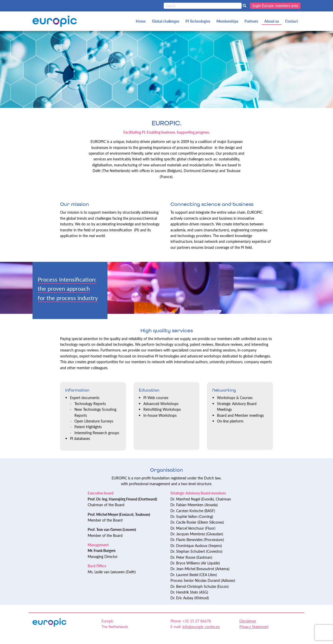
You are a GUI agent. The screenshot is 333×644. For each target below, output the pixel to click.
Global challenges (166, 21)
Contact (292, 21)
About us (272, 21)
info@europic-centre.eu (201, 627)
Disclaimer (248, 621)
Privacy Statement (254, 627)
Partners (251, 21)
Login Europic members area (275, 6)
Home (141, 21)
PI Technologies (198, 21)
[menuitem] (141, 21)
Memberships (227, 21)
